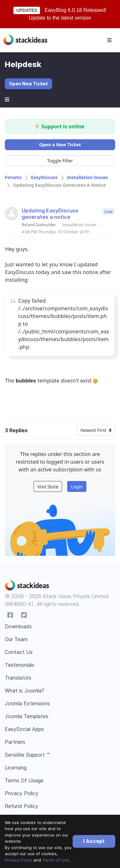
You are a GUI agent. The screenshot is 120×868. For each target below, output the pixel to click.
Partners (15, 742)
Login (77, 487)
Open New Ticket (28, 84)
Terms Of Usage (24, 780)
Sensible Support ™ (27, 755)
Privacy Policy (18, 860)
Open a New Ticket (60, 145)
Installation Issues (88, 177)
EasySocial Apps (24, 729)
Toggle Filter (60, 161)
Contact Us (19, 652)
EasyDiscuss (44, 177)
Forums (13, 177)
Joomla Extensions (27, 703)
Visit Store (48, 487)
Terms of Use (56, 860)
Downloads (18, 626)
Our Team (16, 639)
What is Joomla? (24, 691)
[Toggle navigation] (109, 40)
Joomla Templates (27, 716)
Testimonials (20, 665)
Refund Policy (21, 806)
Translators (18, 678)
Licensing (16, 768)
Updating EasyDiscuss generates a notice (50, 214)
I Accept (94, 841)
